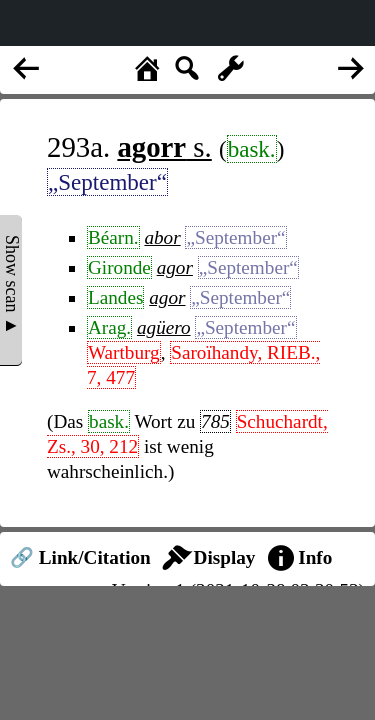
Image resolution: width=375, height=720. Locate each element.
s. (164, 147)
